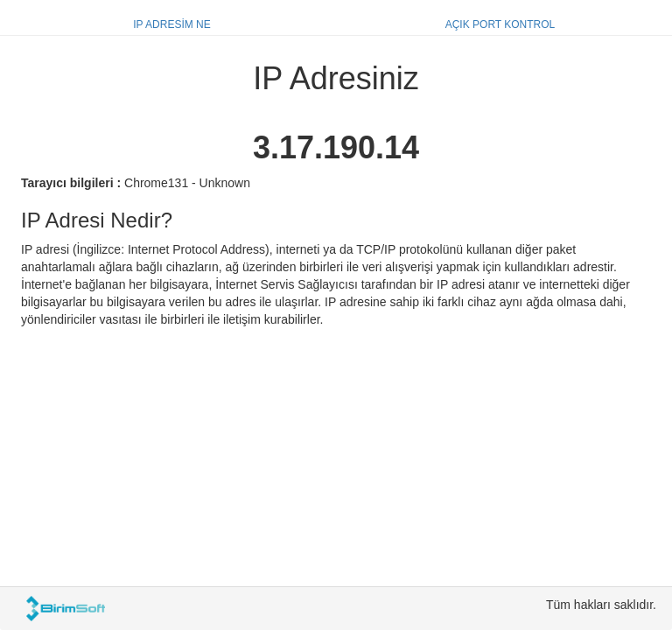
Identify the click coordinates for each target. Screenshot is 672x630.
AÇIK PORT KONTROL (500, 24)
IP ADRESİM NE (171, 24)
